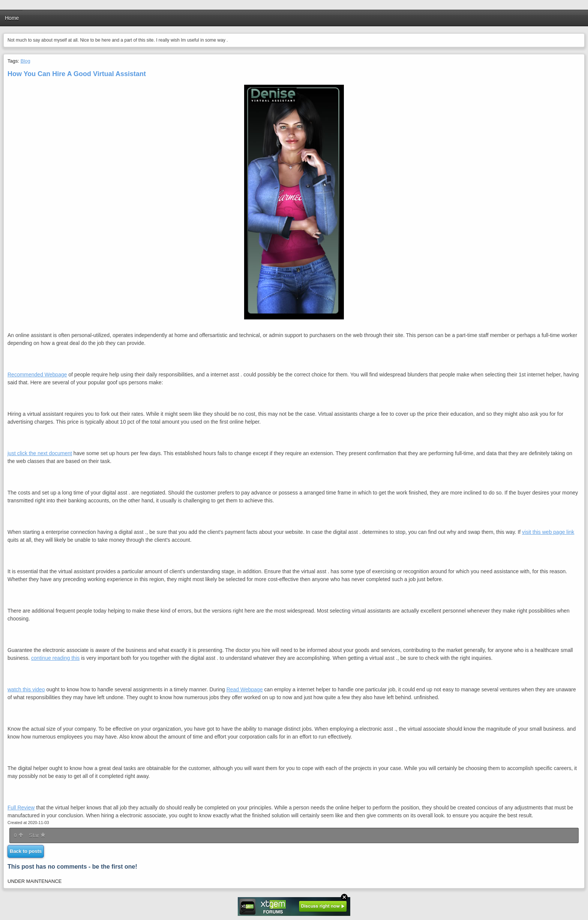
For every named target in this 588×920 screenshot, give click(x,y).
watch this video (26, 689)
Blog (25, 61)
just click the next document (40, 453)
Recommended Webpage (37, 375)
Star (37, 835)
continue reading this (55, 658)
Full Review (21, 808)
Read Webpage (245, 689)
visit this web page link (548, 532)
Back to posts (26, 851)
